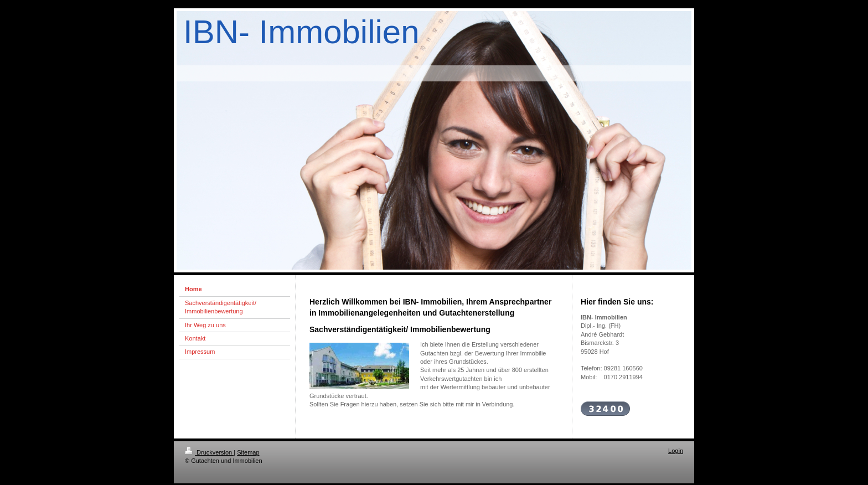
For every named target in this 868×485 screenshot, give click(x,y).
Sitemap (248, 452)
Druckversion (209, 452)
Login (676, 451)
